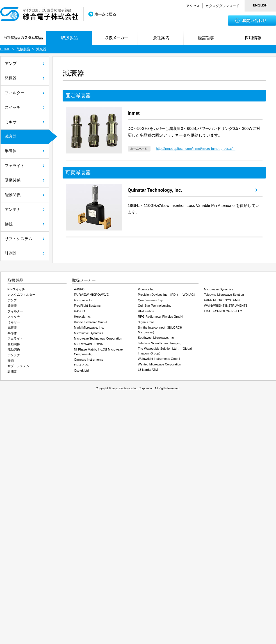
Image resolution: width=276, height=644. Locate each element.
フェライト (15, 166)
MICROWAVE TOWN (89, 344)
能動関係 (13, 195)
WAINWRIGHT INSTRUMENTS (226, 306)
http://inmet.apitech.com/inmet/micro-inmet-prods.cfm (196, 149)
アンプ (11, 64)
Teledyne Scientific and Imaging (160, 343)
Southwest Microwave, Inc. (156, 338)
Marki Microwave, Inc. (89, 327)
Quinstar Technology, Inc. (155, 190)
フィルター (15, 93)
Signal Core (146, 322)
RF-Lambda (146, 311)
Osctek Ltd (82, 370)
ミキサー (13, 122)
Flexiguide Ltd (84, 300)
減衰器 (11, 136)
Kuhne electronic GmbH (91, 322)
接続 (9, 224)
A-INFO (79, 289)
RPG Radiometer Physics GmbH (160, 317)
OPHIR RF (82, 365)
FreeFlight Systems (87, 306)
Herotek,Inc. (82, 317)
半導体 (11, 151)
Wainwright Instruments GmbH (159, 359)
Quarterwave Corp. (151, 300)
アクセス (193, 6)
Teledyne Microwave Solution (224, 295)
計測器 (11, 253)
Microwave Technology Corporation (98, 338)
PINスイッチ (16, 289)
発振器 (11, 78)
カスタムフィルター (21, 295)
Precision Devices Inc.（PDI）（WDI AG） (167, 295)
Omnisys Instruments (89, 360)
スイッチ (13, 107)
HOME (5, 49)
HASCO (80, 311)
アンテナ (13, 209)
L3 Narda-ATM (148, 370)
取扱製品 (23, 49)
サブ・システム (19, 239)
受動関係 (13, 180)
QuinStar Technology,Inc (155, 306)
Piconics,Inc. (147, 289)
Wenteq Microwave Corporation (159, 364)
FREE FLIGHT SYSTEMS (222, 300)
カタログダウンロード (222, 6)
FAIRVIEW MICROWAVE (91, 295)
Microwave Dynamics (89, 333)
